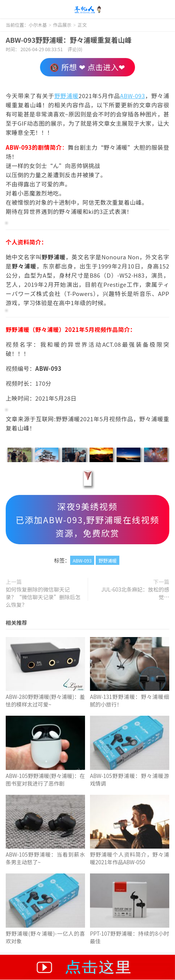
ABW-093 (133, 96)
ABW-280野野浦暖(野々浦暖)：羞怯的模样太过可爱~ (45, 700)
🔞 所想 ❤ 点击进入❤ (87, 67)
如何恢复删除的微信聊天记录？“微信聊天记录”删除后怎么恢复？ (43, 597)
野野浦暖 (66, 96)
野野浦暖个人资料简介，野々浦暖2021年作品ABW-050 (130, 858)
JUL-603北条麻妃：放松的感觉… (135, 593)
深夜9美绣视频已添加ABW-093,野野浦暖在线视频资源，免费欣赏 (87, 519)
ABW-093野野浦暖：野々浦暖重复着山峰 (69, 40)
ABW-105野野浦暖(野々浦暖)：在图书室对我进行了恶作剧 (45, 779)
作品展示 (62, 25)
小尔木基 (88, 10)
